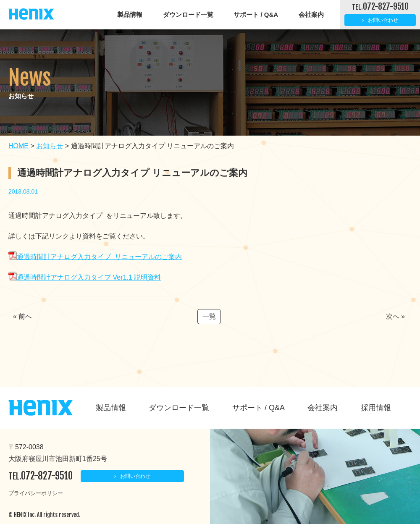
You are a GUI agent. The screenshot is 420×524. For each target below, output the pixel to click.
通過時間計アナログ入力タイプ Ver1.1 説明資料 (85, 277)
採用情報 (376, 408)
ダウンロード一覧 (188, 14)
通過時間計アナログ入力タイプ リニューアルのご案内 (95, 257)
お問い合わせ (383, 20)
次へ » (395, 316)
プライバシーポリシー (36, 493)
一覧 (209, 316)
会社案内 (311, 14)
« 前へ (22, 316)
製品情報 (130, 14)
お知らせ (50, 146)
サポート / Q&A (256, 14)
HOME (18, 146)
